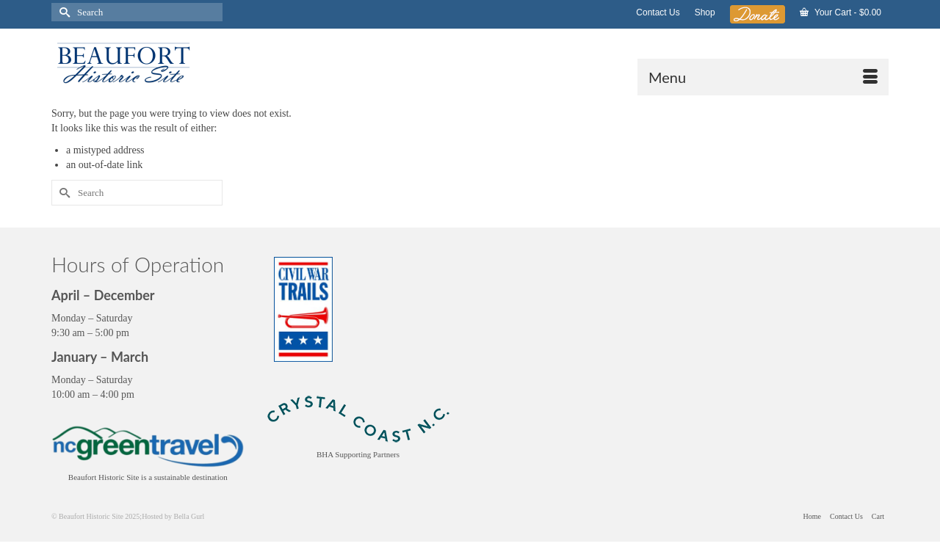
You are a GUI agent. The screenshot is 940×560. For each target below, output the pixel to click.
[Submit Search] (62, 12)
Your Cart (840, 12)
